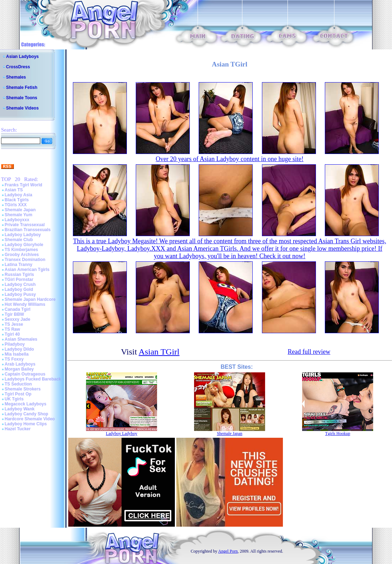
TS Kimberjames (21, 250)
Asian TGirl (159, 352)
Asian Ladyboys (22, 57)
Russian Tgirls (19, 275)
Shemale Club (19, 240)
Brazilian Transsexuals (28, 230)
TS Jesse (14, 324)
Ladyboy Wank (20, 409)
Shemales (16, 77)
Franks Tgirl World (23, 185)
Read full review (309, 352)
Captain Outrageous (25, 374)
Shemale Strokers (23, 389)
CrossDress (18, 67)
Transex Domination (25, 260)
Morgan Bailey (19, 369)
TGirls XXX (16, 205)
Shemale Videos (22, 108)
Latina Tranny (18, 265)
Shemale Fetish (22, 87)
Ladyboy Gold (19, 289)
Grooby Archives (22, 255)
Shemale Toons (22, 98)
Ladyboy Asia (18, 195)
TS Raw (12, 329)
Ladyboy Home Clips (26, 424)
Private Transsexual (25, 225)
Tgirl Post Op (18, 394)
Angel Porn (228, 551)
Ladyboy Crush (20, 284)
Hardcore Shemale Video (30, 419)
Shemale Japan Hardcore (30, 299)
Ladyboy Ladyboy (23, 235)
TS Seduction (18, 384)
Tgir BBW (14, 314)
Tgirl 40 (12, 334)
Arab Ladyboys (20, 364)
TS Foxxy (14, 359)
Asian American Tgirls (27, 270)
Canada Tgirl (18, 309)
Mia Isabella (17, 354)
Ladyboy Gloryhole (24, 245)
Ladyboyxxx (17, 220)
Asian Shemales (21, 339)
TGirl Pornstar (19, 280)
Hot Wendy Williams (25, 304)
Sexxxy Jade (17, 319)
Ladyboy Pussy (20, 294)
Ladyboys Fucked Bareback (33, 379)
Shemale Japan (20, 210)
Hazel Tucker (18, 429)
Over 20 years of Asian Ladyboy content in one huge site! (230, 159)
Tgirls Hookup (338, 433)
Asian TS (14, 190)
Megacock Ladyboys (25, 404)
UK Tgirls (14, 399)
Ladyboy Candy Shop (26, 414)
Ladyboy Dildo (19, 349)
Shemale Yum (18, 215)
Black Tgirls (17, 200)
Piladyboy (15, 344)
